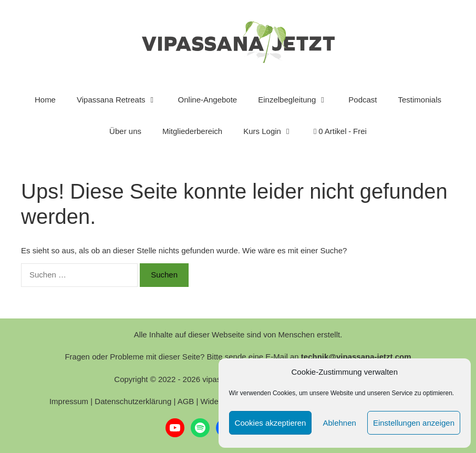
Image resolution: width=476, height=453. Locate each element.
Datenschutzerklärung (133, 401)
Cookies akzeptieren (271, 423)
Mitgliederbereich (192, 131)
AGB (186, 401)
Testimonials (420, 100)
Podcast (363, 100)
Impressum (69, 401)
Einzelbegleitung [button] (298, 100)
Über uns (125, 131)
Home (45, 100)
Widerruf (216, 401)
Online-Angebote (208, 100)
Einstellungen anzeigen (414, 423)
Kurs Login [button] (273, 131)
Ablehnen (339, 423)
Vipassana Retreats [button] (122, 100)
